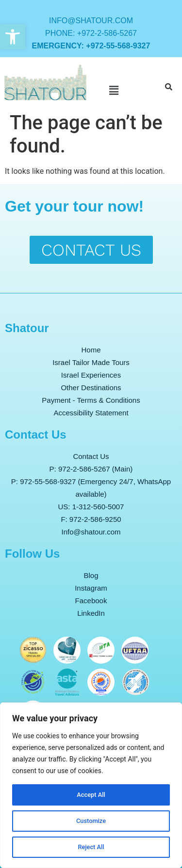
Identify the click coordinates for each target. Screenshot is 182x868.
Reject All (91, 847)
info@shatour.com (91, 21)
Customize (91, 821)
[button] (13, 37)
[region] (91, 785)
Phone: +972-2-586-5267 (91, 33)
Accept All (91, 795)
